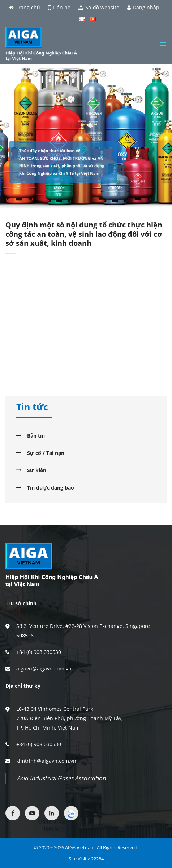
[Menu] (163, 44)
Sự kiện (37, 470)
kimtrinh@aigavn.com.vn (46, 761)
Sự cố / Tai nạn (46, 453)
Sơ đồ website (99, 8)
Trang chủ (25, 8)
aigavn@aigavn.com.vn (44, 668)
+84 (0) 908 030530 (39, 652)
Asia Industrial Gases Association (62, 778)
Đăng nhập (143, 8)
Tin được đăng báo (51, 488)
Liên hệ (59, 8)
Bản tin (36, 436)
